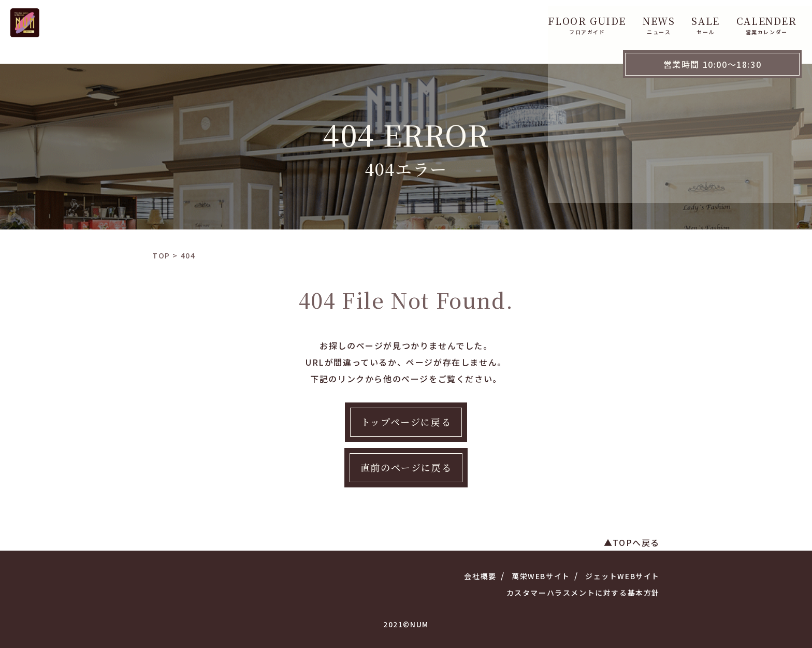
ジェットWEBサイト (622, 576)
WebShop (777, 20)
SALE (483, 20)
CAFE (605, 20)
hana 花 (656, 20)
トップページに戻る (406, 422)
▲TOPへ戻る (632, 542)
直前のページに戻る (406, 467)
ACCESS (714, 20)
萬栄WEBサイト (541, 576)
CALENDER (543, 20)
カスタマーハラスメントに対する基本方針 (583, 593)
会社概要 (480, 576)
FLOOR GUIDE (364, 20)
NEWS (436, 20)
